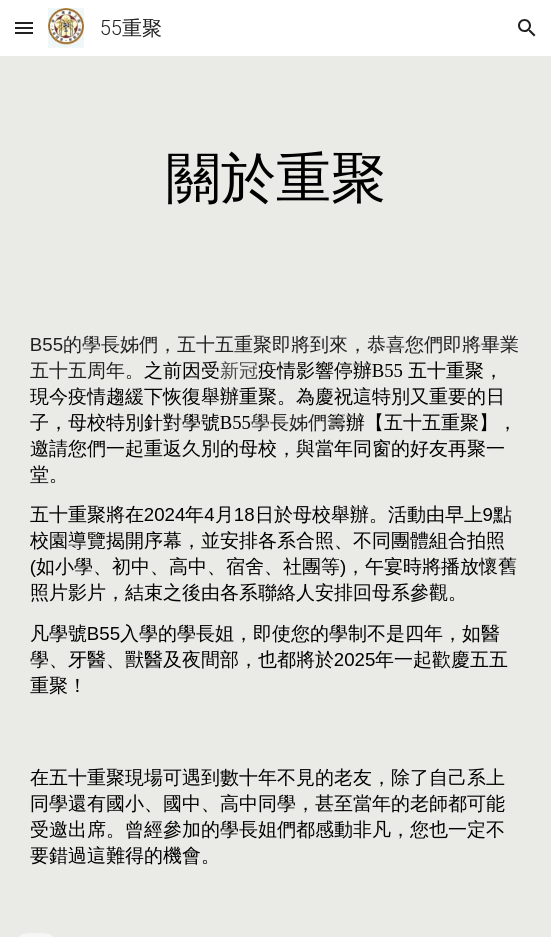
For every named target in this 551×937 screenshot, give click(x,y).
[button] (24, 27)
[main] (275, 178)
